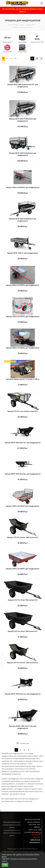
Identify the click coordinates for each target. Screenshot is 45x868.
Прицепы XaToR (22, 52)
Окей (5, 865)
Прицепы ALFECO (7, 42)
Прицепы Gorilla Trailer (37, 42)
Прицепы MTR (7, 52)
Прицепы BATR (22, 42)
